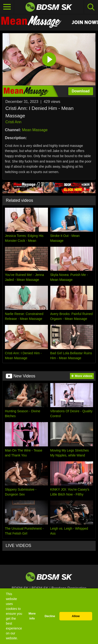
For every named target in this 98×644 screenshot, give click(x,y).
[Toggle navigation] (7, 7)
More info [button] (32, 616)
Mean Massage (35, 130)
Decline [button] (50, 616)
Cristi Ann (13, 122)
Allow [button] (76, 616)
